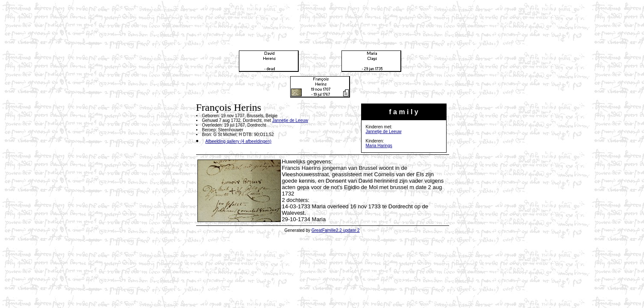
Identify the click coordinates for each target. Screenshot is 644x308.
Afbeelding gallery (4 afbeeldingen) (239, 141)
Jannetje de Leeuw (384, 132)
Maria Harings (379, 146)
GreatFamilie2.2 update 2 (336, 230)
